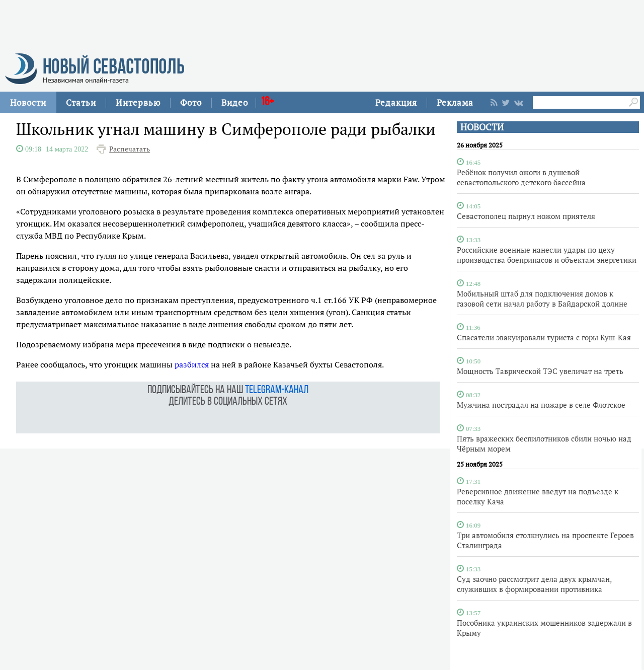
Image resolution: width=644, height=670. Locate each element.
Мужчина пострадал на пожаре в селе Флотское (541, 405)
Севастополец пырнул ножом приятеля (526, 216)
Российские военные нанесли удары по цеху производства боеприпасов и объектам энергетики (547, 255)
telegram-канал (277, 390)
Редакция (396, 102)
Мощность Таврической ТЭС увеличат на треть (540, 371)
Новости (28, 102)
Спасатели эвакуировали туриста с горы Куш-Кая (544, 337)
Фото (191, 102)
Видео (235, 102)
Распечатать (130, 149)
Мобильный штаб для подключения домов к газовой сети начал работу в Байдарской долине (542, 299)
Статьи (81, 102)
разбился (192, 364)
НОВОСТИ (482, 127)
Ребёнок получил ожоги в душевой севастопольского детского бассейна (521, 177)
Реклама (455, 102)
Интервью (138, 102)
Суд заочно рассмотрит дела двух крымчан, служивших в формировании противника (534, 584)
